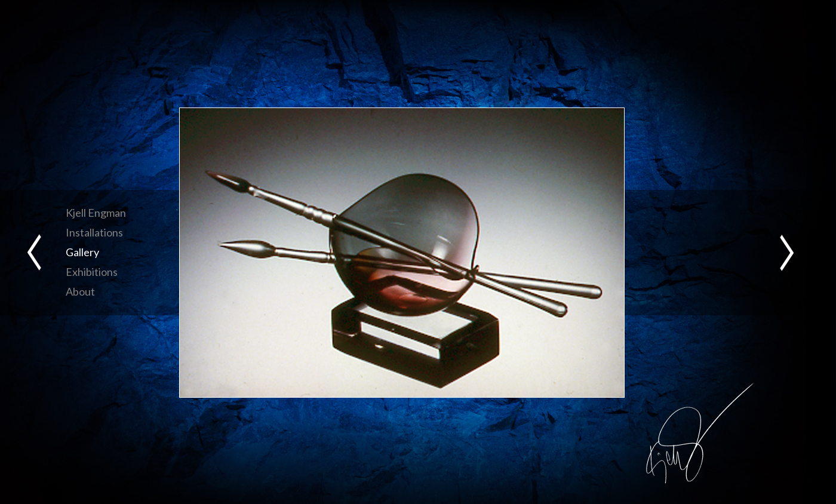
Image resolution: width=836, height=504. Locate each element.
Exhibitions (92, 272)
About (80, 291)
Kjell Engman (96, 213)
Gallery (82, 252)
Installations (94, 232)
